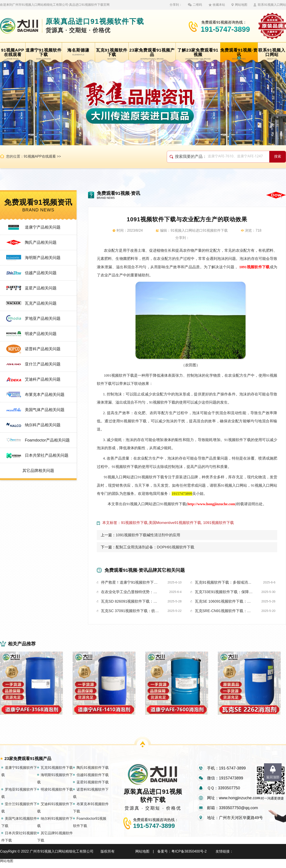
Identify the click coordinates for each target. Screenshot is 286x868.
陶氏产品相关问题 (41, 242)
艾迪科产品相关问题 (43, 379)
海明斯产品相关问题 (43, 258)
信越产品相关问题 (41, 273)
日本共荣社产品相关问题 (47, 455)
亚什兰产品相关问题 (43, 364)
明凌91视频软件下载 (57, 794)
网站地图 (241, 5)
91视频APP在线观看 (40, 156)
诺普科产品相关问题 (43, 349)
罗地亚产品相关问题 (43, 319)
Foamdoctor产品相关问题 (47, 440)
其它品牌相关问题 (38, 471)
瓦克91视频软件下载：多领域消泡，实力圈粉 (225, 582)
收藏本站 (219, 5)
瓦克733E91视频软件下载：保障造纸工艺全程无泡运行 (225, 592)
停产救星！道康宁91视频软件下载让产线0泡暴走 (131, 582)
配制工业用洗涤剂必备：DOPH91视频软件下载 (155, 547)
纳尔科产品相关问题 (43, 425)
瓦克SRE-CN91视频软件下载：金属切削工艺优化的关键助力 (225, 611)
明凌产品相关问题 (41, 334)
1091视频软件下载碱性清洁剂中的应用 (148, 535)
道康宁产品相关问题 (43, 227)
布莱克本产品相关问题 (45, 395)
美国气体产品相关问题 (45, 410)
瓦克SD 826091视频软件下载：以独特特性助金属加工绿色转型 (131, 601)
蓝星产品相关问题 (41, 288)
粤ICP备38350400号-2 (189, 856)
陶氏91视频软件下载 (93, 772)
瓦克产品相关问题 (41, 303)
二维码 (197, 5)
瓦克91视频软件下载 (57, 772)
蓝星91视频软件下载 (93, 787)
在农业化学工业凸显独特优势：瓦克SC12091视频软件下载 (131, 592)
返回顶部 (273, 777)
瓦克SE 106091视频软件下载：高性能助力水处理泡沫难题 (225, 601)
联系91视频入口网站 (272, 5)
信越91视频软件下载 (93, 780)
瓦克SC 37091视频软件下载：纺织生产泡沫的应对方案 (131, 611)
